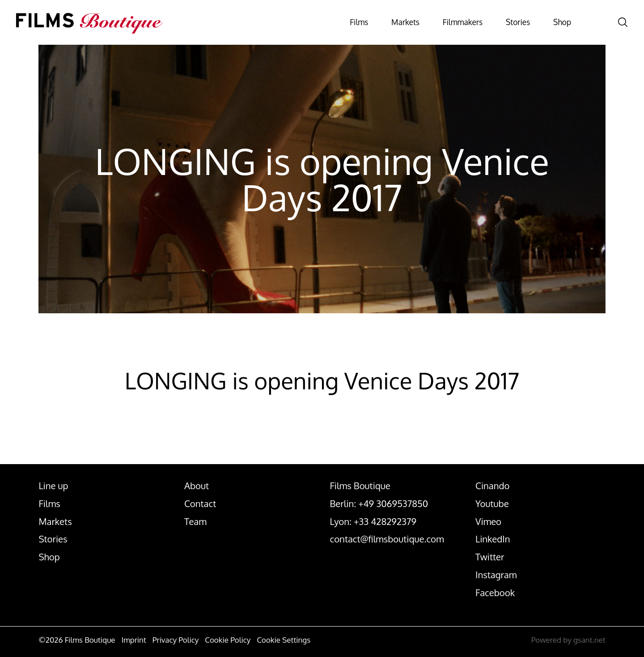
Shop (554, 22)
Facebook (495, 593)
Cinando (492, 486)
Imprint (133, 640)
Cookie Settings (284, 640)
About (197, 486)
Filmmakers (436, 22)
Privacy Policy (176, 640)
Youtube (492, 503)
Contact (200, 503)
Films (314, 22)
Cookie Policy (228, 640)
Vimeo (488, 521)
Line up (53, 486)
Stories (502, 22)
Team (195, 521)
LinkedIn (493, 539)
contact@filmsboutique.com (387, 539)
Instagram (496, 575)
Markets (369, 22)
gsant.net (589, 640)
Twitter (490, 557)
